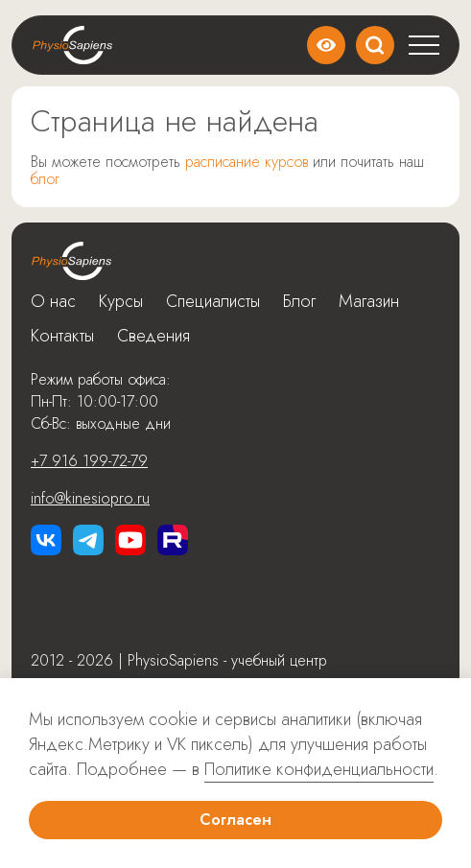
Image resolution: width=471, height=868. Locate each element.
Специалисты (213, 301)
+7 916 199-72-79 (89, 461)
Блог (299, 301)
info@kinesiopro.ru (90, 498)
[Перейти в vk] (46, 540)
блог (45, 179)
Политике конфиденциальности (319, 769)
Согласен (235, 820)
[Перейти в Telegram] (88, 540)
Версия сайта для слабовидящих (326, 45)
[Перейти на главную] (71, 261)
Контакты (62, 336)
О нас (53, 301)
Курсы (121, 301)
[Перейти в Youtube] (130, 540)
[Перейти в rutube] (173, 540)
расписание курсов (247, 162)
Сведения (153, 336)
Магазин (369, 301)
